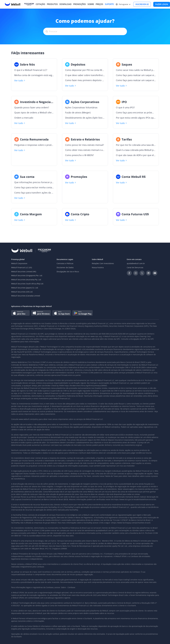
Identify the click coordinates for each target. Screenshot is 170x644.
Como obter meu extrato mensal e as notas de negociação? (85, 150)
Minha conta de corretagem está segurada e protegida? (34, 75)
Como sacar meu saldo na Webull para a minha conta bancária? (136, 70)
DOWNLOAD (65, 4)
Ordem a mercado (24, 118)
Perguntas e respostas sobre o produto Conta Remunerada (34, 145)
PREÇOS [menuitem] (99, 4)
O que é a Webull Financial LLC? (31, 70)
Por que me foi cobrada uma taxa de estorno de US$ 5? (136, 145)
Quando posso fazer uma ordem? (32, 108)
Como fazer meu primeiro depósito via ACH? (85, 80)
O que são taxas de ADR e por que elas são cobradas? (136, 155)
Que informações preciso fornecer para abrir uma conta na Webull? (34, 182)
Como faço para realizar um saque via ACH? (136, 75)
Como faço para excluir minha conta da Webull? (34, 188)
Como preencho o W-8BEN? (79, 155)
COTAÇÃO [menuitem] (40, 4)
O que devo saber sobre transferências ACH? (85, 75)
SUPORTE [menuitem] (109, 4)
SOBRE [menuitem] (91, 4)
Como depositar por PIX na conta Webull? (85, 70)
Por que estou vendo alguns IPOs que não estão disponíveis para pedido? (136, 118)
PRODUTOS (52, 4)
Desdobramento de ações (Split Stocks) (85, 118)
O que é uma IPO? (125, 108)
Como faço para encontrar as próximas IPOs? (136, 113)
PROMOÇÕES (80, 4)
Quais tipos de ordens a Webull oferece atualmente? (34, 113)
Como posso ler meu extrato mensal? (85, 145)
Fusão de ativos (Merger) (78, 113)
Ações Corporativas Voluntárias (81, 108)
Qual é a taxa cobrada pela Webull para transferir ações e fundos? (136, 150)
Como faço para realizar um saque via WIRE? (136, 80)
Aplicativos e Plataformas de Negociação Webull (31, 306)
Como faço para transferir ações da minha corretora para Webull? (34, 193)
